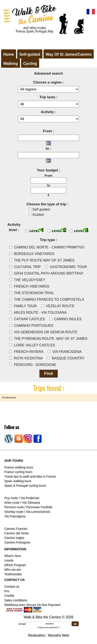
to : (48, 148)
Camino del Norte (17, 533)
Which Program (15, 565)
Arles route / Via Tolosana (22, 503)
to (48, 185)
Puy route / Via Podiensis (22, 498)
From (48, 176)
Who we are (13, 570)
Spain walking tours (18, 481)
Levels (9, 560)
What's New (13, 556)
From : (48, 131)
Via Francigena (15, 516)
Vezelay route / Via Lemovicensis (27, 512)
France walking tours (19, 467)
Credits (9, 596)
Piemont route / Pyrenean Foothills (28, 507)
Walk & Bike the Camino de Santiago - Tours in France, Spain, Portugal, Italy (42, 18)
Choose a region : (48, 82)
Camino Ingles (14, 538)
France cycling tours (18, 472)
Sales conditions (16, 600)
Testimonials (13, 574)
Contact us (12, 587)
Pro (7, 591)
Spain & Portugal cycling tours (25, 486)
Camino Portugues (17, 542)
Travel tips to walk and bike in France (30, 476)
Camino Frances (16, 529)
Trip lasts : (48, 97)
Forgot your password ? (49, 627)
